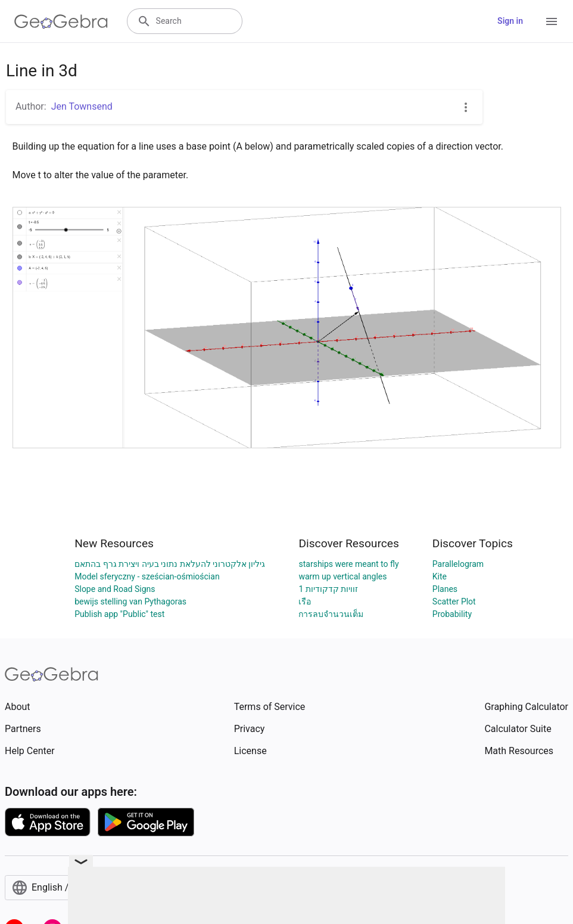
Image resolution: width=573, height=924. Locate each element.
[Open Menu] (552, 21)
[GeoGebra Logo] (61, 21)
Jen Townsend (82, 106)
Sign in (510, 21)
